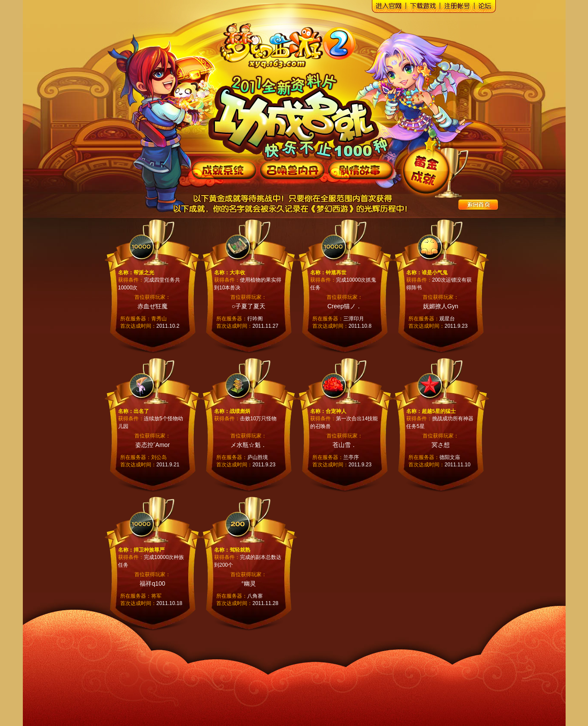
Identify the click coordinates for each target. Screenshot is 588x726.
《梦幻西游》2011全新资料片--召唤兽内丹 (292, 170)
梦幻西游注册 (460, 8)
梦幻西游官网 (284, 41)
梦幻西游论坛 (488, 8)
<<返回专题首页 (479, 205)
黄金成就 (426, 171)
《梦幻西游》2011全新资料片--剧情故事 (360, 170)
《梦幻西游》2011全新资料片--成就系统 (224, 170)
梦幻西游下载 (425, 8)
